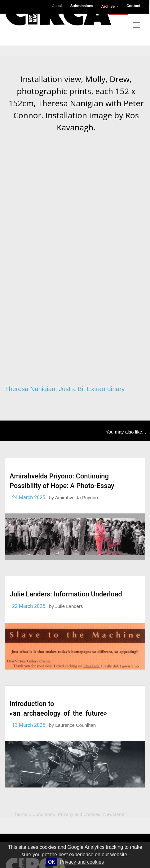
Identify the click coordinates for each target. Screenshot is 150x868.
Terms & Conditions (34, 814)
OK (52, 862)
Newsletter (115, 814)
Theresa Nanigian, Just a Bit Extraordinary (65, 389)
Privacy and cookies (82, 862)
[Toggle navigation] (136, 25)
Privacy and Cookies (79, 814)
